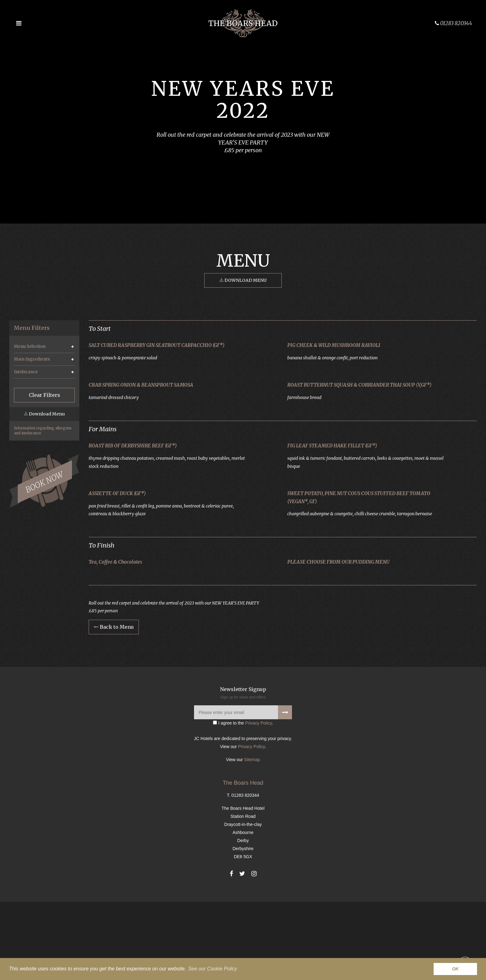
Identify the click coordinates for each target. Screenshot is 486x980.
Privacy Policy (258, 801)
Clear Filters (44, 395)
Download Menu (243, 280)
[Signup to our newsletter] (285, 791)
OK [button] (455, 969)
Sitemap (252, 838)
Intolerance (26, 372)
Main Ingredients (32, 359)
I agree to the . (243, 801)
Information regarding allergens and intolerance (43, 431)
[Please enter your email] (243, 791)
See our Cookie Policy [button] (212, 969)
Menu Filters (32, 328)
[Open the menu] (19, 23)
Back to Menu (114, 705)
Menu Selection (30, 346)
